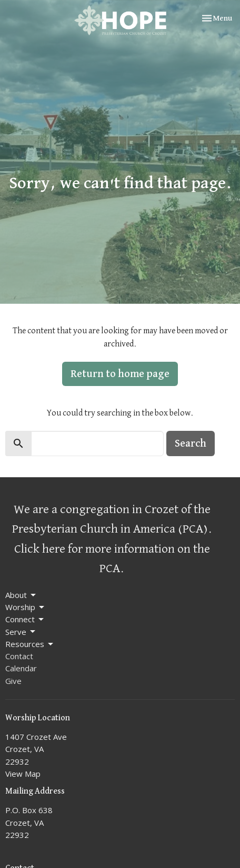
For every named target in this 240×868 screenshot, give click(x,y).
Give (13, 681)
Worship (26, 607)
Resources (30, 644)
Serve (21, 632)
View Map (23, 774)
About (21, 595)
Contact (19, 656)
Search (191, 443)
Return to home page (120, 374)
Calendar (21, 668)
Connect (25, 619)
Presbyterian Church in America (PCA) (110, 529)
